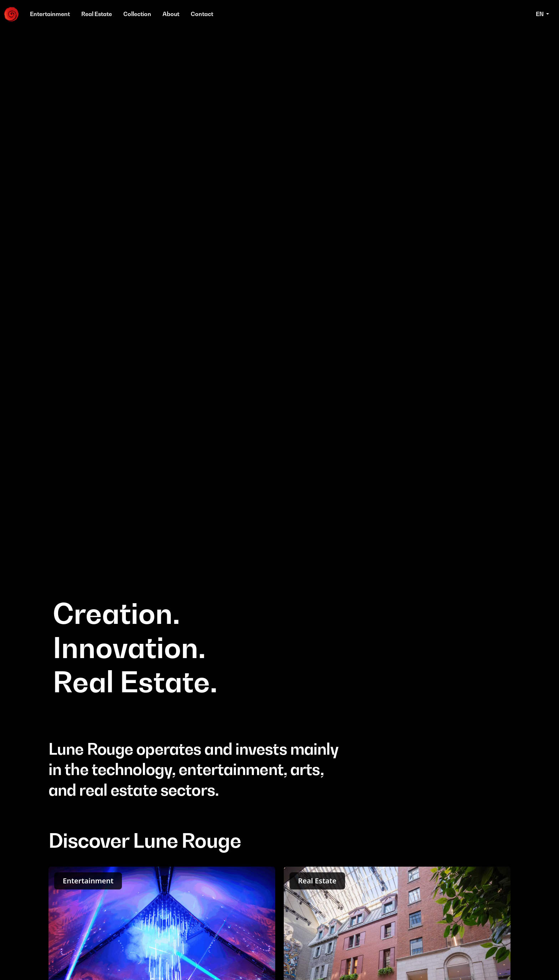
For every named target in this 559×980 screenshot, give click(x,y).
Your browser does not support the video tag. (279, 370)
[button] (542, 14)
